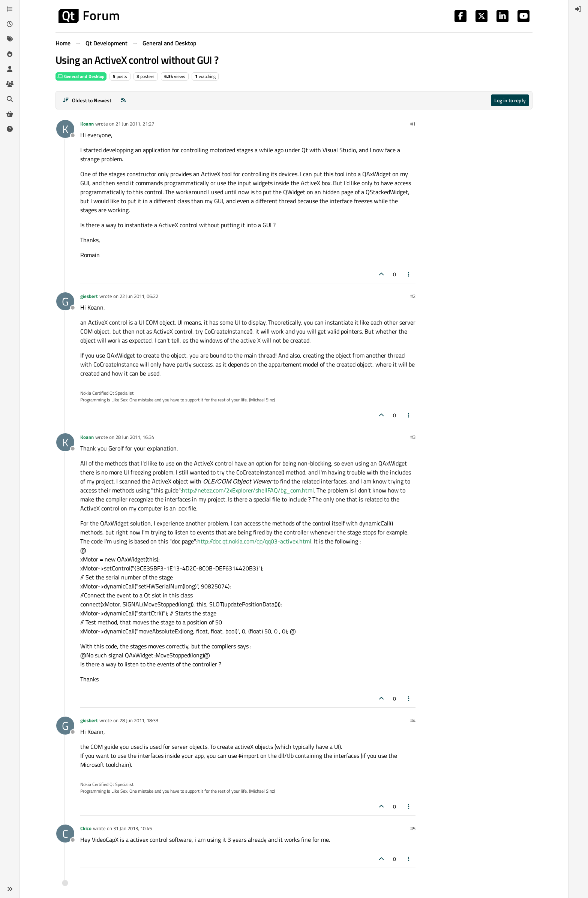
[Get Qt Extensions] (10, 114)
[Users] (10, 69)
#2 (413, 296)
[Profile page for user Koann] (65, 129)
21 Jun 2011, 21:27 (135, 124)
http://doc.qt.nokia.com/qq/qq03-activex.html (254, 541)
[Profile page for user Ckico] (65, 834)
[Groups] (10, 84)
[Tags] (10, 39)
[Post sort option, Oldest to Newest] (87, 100)
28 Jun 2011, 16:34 (135, 437)
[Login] (578, 9)
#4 (413, 720)
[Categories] (10, 9)
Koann (87, 124)
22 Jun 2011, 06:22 (139, 296)
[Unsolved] (10, 129)
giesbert (89, 296)
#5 (413, 828)
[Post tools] (409, 274)
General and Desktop (81, 76)
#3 (413, 437)
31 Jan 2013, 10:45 (133, 828)
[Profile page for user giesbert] (65, 301)
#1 (413, 124)
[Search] (10, 99)
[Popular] (10, 54)
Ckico (86, 828)
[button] (10, 889)
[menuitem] (578, 9)
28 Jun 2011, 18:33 (139, 720)
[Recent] (10, 24)
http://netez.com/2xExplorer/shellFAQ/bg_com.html (248, 490)
